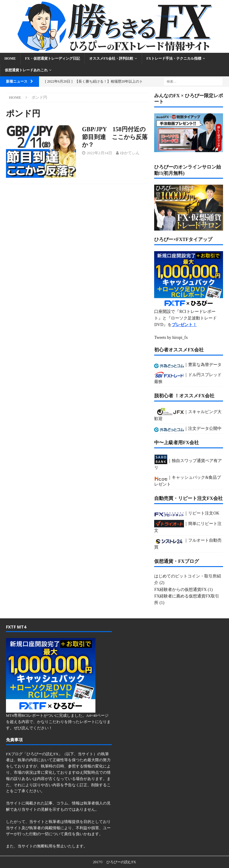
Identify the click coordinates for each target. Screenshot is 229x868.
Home (10, 58)
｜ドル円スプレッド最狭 (188, 377)
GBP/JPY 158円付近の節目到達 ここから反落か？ (115, 137)
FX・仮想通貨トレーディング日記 (52, 58)
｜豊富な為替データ (188, 365)
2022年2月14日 (99, 153)
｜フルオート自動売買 (188, 544)
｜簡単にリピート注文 (188, 526)
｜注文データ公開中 (188, 429)
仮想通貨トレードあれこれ (26, 70)
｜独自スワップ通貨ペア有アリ (188, 462)
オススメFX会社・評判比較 (111, 58)
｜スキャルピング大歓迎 (188, 414)
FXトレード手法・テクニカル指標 (174, 58)
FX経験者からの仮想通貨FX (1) (183, 590)
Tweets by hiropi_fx (171, 338)
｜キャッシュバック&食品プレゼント (188, 481)
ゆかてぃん (130, 153)
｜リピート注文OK (187, 514)
